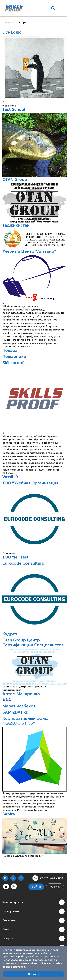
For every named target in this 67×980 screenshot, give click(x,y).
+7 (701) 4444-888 (48, 878)
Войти (36, 887)
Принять (33, 974)
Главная (9, 22)
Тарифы (55, 887)
